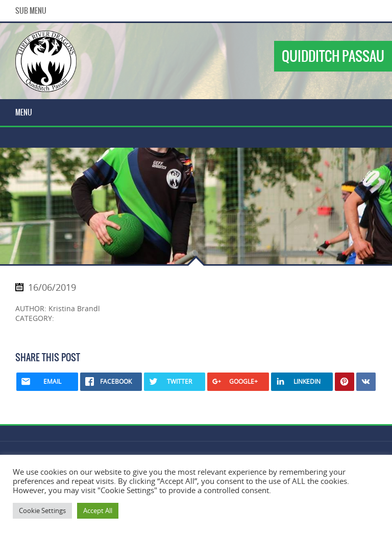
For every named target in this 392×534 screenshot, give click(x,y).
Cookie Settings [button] (42, 510)
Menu (24, 112)
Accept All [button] (98, 510)
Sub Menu (31, 11)
